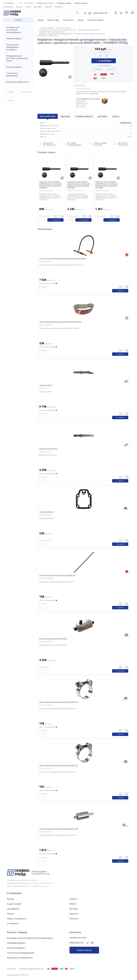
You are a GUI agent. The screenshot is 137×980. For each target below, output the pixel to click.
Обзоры (80, 20)
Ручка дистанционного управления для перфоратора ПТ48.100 (63, 258)
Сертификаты (68, 20)
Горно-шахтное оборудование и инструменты (19, 47)
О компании (14, 893)
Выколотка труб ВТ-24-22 (48, 449)
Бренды (40, 20)
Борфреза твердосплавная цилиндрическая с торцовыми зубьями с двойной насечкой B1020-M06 (51, 185)
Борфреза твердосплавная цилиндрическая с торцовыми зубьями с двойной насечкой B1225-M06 (107, 185)
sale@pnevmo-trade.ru (45, 3)
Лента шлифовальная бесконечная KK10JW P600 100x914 (60, 322)
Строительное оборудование (19, 74)
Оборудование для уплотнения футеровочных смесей (19, 58)
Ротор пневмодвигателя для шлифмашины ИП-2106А (59, 829)
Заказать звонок (81, 3)
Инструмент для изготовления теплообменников (19, 30)
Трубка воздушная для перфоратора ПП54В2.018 (57, 575)
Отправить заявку (64, 3)
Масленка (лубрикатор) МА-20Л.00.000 (53, 639)
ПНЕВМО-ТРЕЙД (126, 123)
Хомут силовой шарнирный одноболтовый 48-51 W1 (59, 765)
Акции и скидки (53, 20)
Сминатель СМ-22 (46, 385)
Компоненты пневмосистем (19, 82)
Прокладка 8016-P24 (47, 512)
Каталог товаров (17, 932)
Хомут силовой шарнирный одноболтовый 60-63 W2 (59, 702)
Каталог (19, 20)
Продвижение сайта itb (18, 975)
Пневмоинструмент (19, 38)
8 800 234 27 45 (100, 13)
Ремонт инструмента (96, 20)
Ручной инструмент (19, 67)
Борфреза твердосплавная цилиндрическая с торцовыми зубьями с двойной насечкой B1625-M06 (79, 185)
